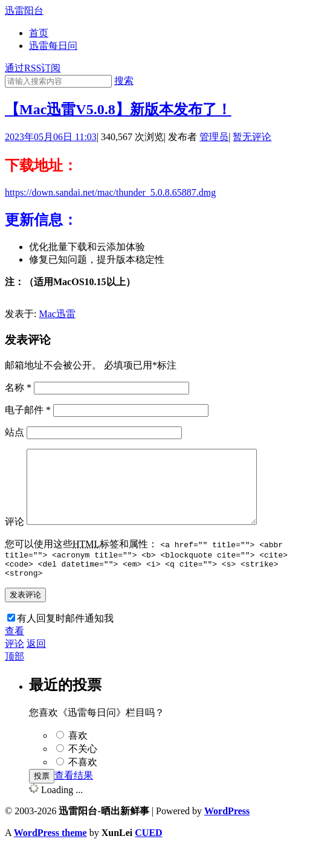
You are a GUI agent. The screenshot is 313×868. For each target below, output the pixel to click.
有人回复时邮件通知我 (65, 638)
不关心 (83, 769)
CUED (148, 853)
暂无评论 (252, 137)
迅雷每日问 (53, 46)
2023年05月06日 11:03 (51, 137)
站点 (15, 432)
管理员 (214, 137)
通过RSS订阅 (33, 68)
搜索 (124, 81)
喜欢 (78, 755)
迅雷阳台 (24, 11)
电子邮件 (28, 410)
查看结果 (74, 795)
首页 (39, 33)
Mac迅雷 (57, 314)
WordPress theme (50, 853)
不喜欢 (83, 782)
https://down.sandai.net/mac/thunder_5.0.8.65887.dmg (110, 192)
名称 (18, 387)
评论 (15, 536)
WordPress (227, 831)
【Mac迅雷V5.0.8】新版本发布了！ (118, 109)
